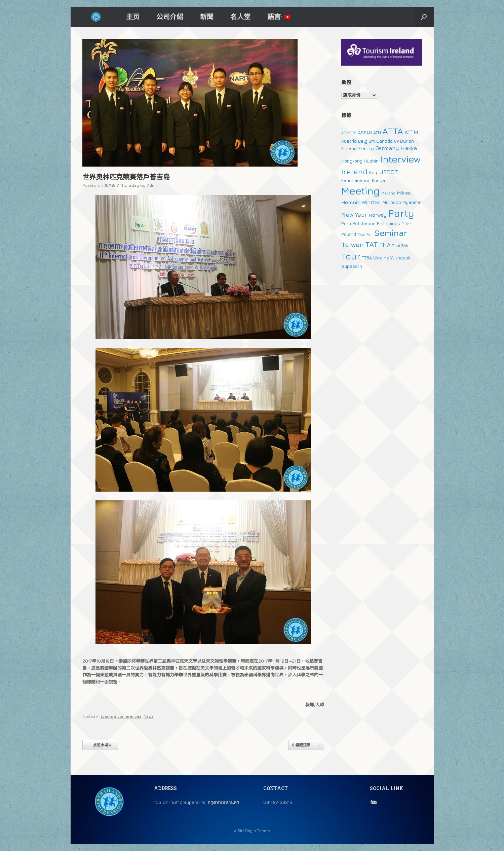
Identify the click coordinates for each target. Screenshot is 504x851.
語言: (279, 17)
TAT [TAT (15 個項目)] (372, 244)
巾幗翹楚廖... (306, 745)
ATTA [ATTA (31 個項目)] (393, 131)
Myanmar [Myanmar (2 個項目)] (412, 202)
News (149, 716)
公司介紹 (170, 17)
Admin (153, 185)
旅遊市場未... (100, 745)
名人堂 (240, 17)
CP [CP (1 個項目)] (396, 141)
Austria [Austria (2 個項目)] (349, 141)
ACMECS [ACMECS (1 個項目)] (349, 133)
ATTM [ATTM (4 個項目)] (411, 132)
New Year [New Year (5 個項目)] (354, 215)
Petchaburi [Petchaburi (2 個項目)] (364, 223)
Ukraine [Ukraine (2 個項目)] (381, 258)
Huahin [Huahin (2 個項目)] (371, 161)
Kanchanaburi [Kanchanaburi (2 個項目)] (356, 180)
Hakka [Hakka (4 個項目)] (409, 148)
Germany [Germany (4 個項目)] (387, 148)
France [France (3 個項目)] (366, 148)
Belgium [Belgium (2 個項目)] (366, 141)
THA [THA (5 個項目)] (385, 245)
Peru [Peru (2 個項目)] (346, 223)
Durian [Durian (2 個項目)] (407, 141)
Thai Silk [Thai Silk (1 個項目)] (400, 246)
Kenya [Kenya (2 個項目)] (378, 180)
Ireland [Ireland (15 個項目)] (354, 172)
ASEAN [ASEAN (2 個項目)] (365, 133)
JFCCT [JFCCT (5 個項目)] (389, 172)
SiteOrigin (247, 831)
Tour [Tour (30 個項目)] (351, 256)
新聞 (207, 17)
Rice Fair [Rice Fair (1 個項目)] (365, 235)
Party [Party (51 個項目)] (401, 213)
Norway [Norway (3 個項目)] (378, 215)
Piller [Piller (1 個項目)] (406, 224)
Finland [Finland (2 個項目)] (349, 148)
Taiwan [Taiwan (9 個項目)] (353, 244)
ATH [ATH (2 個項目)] (377, 133)
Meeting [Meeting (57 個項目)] (361, 191)
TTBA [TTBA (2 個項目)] (367, 258)
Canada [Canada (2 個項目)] (384, 141)
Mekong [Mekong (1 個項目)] (388, 193)
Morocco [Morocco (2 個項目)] (392, 202)
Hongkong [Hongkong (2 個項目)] (352, 161)
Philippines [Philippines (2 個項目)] (389, 223)
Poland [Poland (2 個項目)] (349, 234)
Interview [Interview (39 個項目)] (400, 159)
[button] (424, 17)
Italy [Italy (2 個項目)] (374, 173)
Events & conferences (121, 716)
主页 (133, 17)
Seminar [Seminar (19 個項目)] (391, 233)
